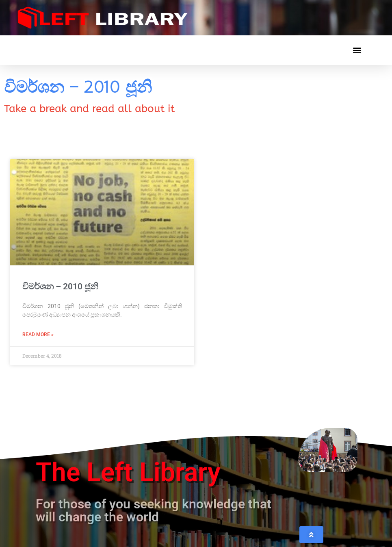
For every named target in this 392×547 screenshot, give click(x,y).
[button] (357, 50)
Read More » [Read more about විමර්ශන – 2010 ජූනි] (38, 334)
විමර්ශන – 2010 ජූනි (60, 287)
